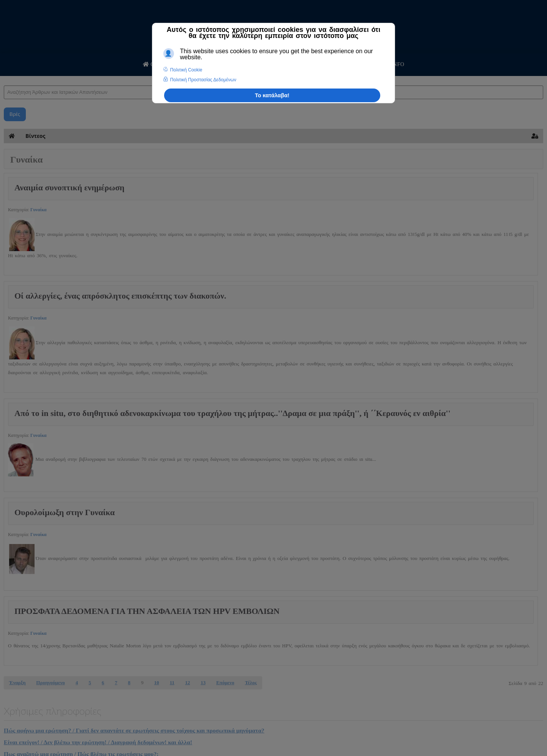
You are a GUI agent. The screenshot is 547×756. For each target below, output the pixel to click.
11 (172, 682)
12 (187, 682)
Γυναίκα (39, 210)
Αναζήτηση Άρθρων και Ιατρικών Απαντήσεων (4, 78)
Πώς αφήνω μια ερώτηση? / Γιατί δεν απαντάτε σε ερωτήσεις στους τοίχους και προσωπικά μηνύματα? (134, 730)
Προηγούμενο (51, 682)
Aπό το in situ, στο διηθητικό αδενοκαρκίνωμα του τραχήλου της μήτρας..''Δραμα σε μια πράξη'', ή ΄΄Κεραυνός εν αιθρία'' (232, 413)
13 (203, 682)
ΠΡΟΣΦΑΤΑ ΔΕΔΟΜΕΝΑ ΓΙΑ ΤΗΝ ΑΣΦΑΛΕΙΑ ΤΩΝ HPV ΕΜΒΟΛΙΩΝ (147, 611)
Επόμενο (225, 682)
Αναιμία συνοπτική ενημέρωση (70, 187)
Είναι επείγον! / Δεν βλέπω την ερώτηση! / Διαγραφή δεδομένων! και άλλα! (98, 742)
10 (157, 682)
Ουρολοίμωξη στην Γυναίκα (65, 512)
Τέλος (251, 682)
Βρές (15, 114)
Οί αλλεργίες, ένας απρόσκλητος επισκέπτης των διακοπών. (120, 296)
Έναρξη (17, 682)
